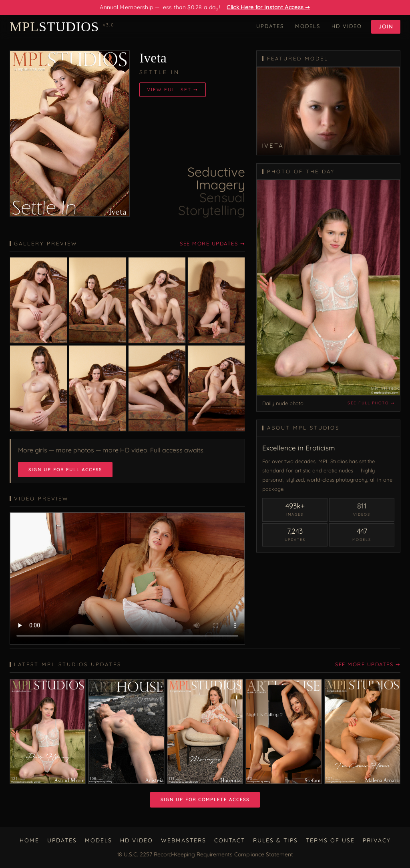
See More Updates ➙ (212, 243)
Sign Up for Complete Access (205, 800)
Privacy (377, 840)
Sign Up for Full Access (65, 470)
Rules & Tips (275, 840)
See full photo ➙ (371, 403)
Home (29, 840)
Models (308, 26)
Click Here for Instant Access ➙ (268, 7)
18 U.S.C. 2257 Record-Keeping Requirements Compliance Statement (205, 854)
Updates (270, 26)
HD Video (347, 26)
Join (386, 26)
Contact (230, 840)
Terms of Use (330, 840)
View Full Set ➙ (173, 89)
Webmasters (184, 840)
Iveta (153, 58)
